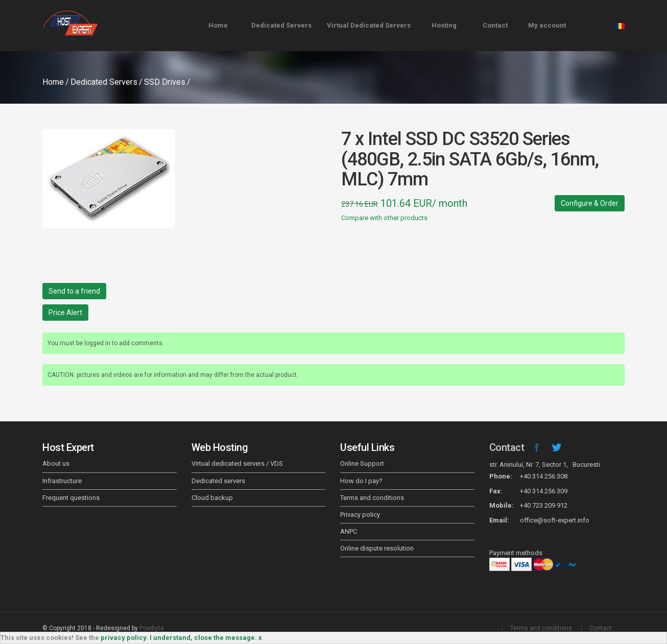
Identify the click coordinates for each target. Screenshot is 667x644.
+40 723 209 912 (544, 505)
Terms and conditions (372, 498)
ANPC (349, 531)
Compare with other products (384, 218)
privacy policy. (124, 638)
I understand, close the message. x (206, 638)
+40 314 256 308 (544, 476)
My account (547, 25)
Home (218, 25)
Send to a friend (74, 291)
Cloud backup (212, 498)
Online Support (362, 463)
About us (56, 463)
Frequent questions (71, 498)
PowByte (152, 628)
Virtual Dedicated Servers (369, 25)
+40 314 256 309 (544, 491)
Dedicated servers (218, 481)
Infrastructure (62, 481)
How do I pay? (361, 481)
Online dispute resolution (377, 548)
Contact (495, 25)
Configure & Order (590, 203)
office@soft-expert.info (555, 520)
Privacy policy (360, 515)
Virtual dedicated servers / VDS (237, 463)
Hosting (444, 25)
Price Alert (65, 313)
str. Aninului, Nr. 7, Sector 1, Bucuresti (545, 464)
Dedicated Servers (281, 25)
